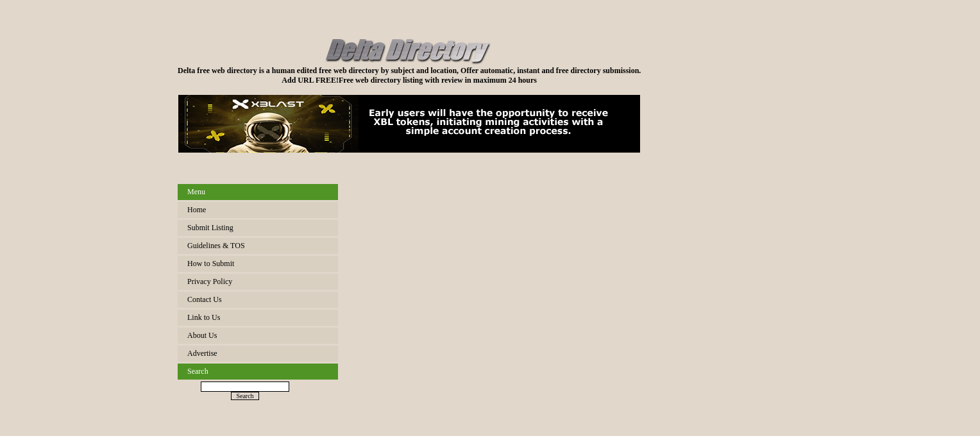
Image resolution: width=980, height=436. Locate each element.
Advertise (202, 353)
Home (197, 210)
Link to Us (204, 317)
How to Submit (211, 264)
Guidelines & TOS (216, 246)
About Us (202, 335)
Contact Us (205, 299)
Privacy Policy (210, 281)
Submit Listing (210, 228)
